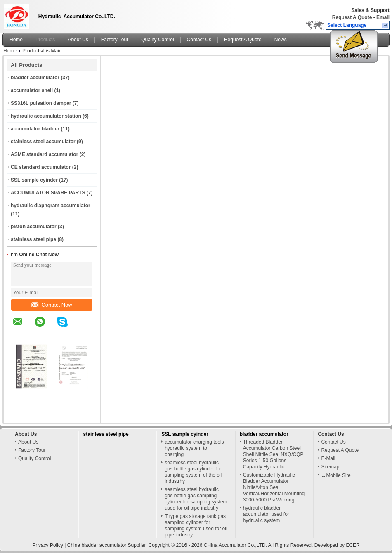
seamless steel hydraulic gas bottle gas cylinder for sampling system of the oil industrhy (193, 472)
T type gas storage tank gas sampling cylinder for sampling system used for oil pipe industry (196, 526)
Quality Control (157, 40)
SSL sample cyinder (34, 180)
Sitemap (330, 467)
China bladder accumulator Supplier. (108, 545)
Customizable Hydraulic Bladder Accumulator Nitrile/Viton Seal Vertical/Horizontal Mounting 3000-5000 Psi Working (274, 487)
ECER (353, 545)
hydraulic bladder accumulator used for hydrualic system (266, 514)
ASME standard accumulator (44, 154)
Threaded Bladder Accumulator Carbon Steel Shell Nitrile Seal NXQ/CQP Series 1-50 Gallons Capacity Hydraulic (273, 454)
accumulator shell (32, 90)
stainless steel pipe (33, 239)
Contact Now (52, 305)
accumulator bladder (35, 129)
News (281, 40)
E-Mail (328, 458)
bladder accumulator (35, 78)
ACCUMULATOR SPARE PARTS (48, 193)
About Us (78, 40)
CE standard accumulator (41, 167)
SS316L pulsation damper (41, 103)
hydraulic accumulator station (46, 116)
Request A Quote (352, 17)
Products (45, 40)
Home (16, 40)
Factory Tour (115, 40)
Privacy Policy (48, 545)
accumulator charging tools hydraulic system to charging (194, 448)
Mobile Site (336, 475)
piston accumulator (34, 227)
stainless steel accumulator (43, 142)
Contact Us (199, 40)
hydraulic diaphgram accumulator (51, 206)
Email (383, 17)
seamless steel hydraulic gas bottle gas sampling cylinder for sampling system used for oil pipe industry (196, 499)
